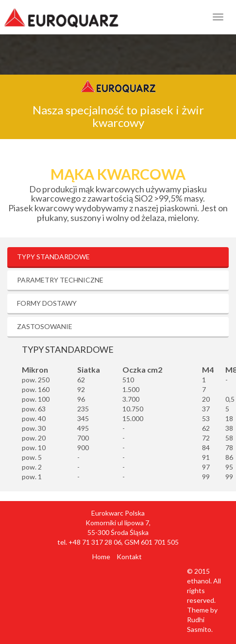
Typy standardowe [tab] (53, 257)
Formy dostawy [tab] (47, 303)
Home (101, 557)
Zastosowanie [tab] (45, 326)
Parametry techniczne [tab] (60, 280)
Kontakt (129, 557)
